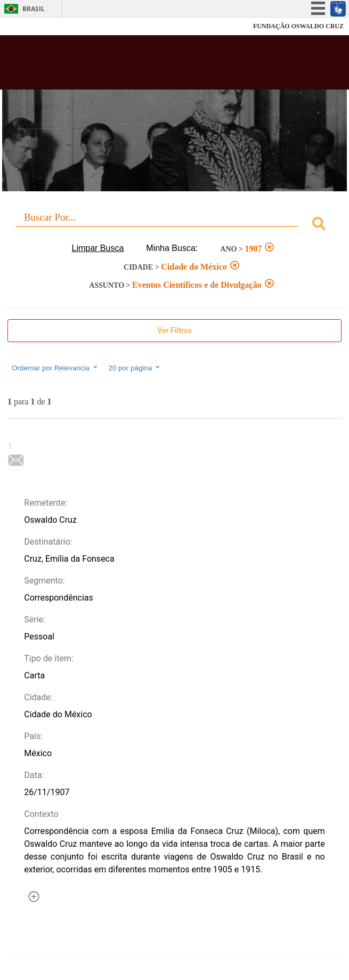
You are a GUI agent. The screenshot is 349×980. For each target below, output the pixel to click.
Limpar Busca (98, 248)
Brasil (34, 9)
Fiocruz (32, 26)
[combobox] (175, 225)
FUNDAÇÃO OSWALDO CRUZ (298, 26)
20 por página (135, 368)
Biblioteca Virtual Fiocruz (145, 66)
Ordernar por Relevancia (55, 368)
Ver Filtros (175, 330)
